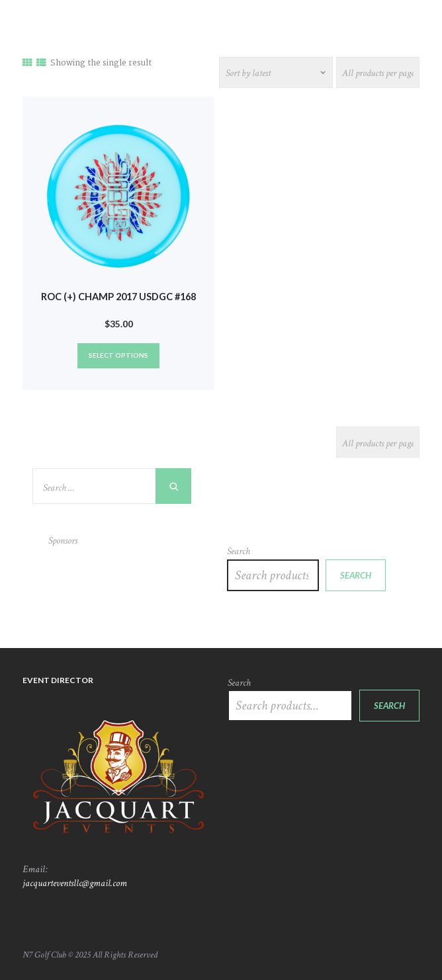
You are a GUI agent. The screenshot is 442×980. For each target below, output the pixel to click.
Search (239, 551)
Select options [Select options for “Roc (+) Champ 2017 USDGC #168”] (118, 355)
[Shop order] (276, 72)
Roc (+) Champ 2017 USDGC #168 (118, 297)
